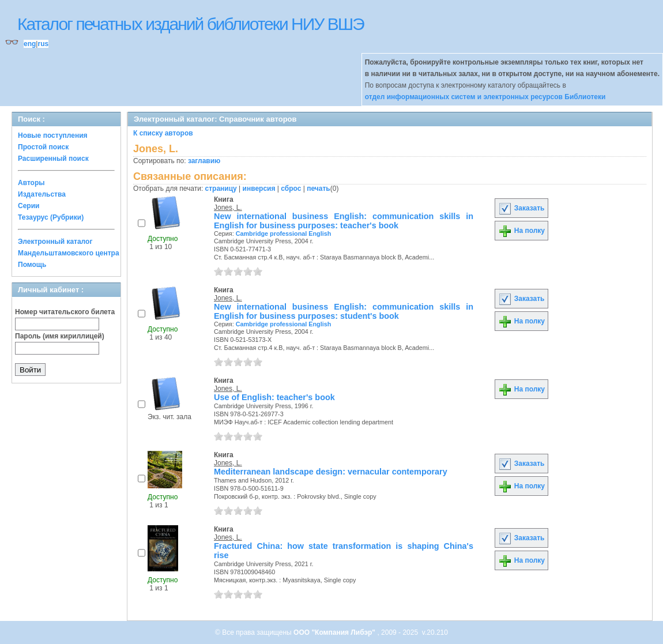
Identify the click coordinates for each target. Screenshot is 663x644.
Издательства (42, 194)
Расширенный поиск (53, 159)
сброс (291, 189)
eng (30, 44)
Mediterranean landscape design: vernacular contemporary (331, 472)
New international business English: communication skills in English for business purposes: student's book (344, 311)
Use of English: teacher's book (274, 397)
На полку (521, 231)
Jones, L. (228, 208)
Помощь (32, 265)
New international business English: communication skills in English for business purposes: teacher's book (344, 221)
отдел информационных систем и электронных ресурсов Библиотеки (485, 97)
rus (43, 44)
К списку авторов (163, 133)
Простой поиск (43, 147)
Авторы (31, 183)
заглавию (204, 161)
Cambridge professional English (284, 234)
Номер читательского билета (65, 312)
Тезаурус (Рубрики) (51, 217)
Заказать (521, 208)
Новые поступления (53, 135)
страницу (221, 189)
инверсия (259, 189)
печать (319, 189)
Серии (29, 206)
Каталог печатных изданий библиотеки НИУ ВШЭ (191, 24)
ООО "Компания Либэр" (335, 632)
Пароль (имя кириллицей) (60, 336)
